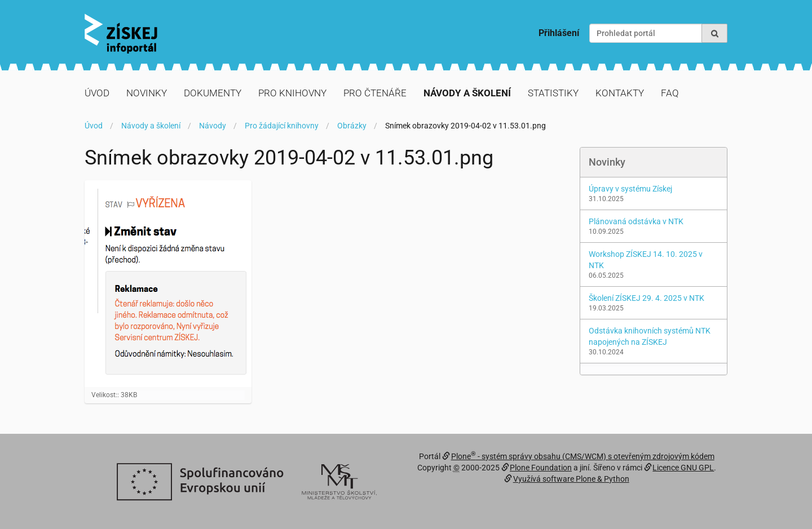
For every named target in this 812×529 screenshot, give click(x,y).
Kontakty (620, 93)
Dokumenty (213, 93)
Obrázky (352, 126)
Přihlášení (559, 33)
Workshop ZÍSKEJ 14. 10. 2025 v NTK (646, 260)
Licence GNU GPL (683, 468)
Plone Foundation (541, 468)
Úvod (97, 93)
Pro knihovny (292, 93)
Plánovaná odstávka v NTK (636, 221)
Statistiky (553, 93)
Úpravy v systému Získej (630, 189)
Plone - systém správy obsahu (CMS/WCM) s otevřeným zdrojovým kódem (583, 456)
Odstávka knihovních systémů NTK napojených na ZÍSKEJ (650, 336)
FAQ (670, 93)
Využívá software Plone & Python (571, 479)
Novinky (147, 93)
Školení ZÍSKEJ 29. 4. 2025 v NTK (646, 298)
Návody (213, 126)
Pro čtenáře (375, 93)
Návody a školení (467, 93)
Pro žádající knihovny (282, 126)
